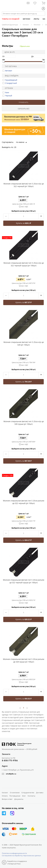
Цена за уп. (9, 52)
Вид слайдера (11, 76)
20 (16, 147)
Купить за (23, 223)
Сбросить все (25, 46)
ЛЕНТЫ (36, 19)
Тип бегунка (10, 66)
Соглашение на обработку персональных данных (21, 856)
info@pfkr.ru (11, 774)
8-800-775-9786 (10, 761)
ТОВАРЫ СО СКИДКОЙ (11, 19)
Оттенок (8, 88)
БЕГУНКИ (26, 19)
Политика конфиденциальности (14, 853)
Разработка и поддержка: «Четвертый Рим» (17, 862)
